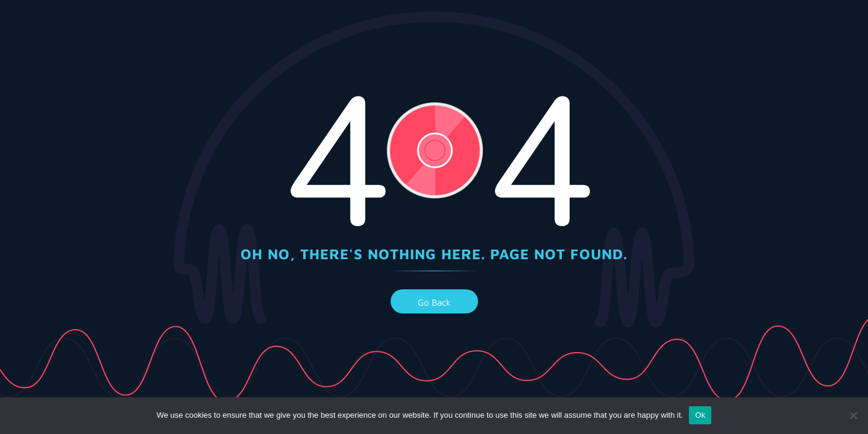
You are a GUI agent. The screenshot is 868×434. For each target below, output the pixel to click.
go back (434, 302)
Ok (700, 415)
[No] (853, 415)
